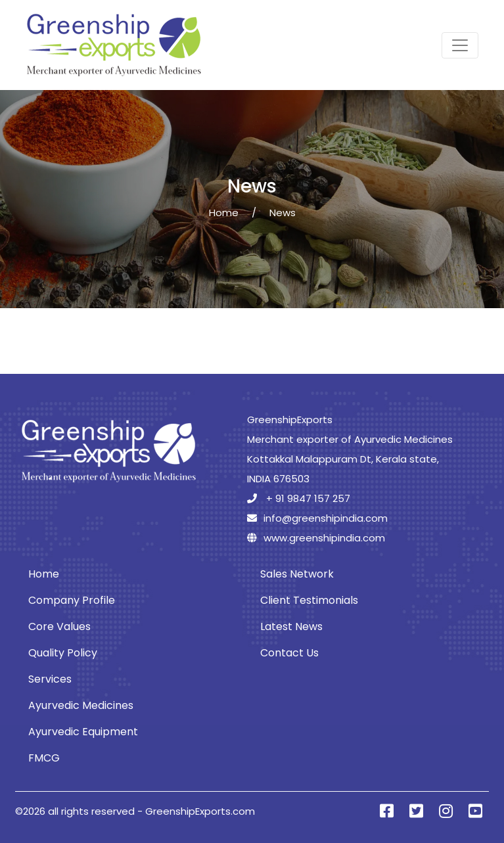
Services (50, 679)
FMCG (44, 758)
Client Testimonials (309, 600)
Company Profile (72, 600)
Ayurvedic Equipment (83, 732)
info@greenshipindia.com (317, 518)
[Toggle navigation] (460, 45)
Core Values (59, 627)
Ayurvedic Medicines (81, 705)
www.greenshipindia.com (316, 538)
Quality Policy (63, 653)
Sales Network (297, 574)
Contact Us (289, 653)
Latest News (291, 627)
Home (224, 213)
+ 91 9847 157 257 (299, 498)
